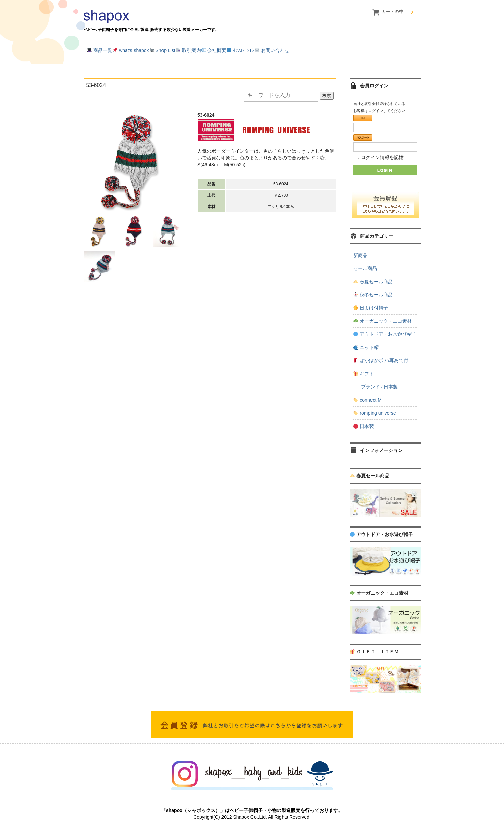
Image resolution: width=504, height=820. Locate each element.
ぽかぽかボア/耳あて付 (381, 352)
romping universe (375, 404)
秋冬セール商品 (373, 286)
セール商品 (365, 260)
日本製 (364, 417)
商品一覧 (103, 48)
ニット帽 (366, 339)
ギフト (364, 365)
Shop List (194, 48)
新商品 (360, 246)
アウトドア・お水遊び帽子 (385, 325)
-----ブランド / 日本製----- (380, 378)
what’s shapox (148, 48)
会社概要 (273, 48)
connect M (367, 391)
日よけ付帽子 (371, 299)
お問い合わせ (359, 48)
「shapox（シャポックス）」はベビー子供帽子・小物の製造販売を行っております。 (252, 801)
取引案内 (233, 48)
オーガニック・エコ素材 (382, 312)
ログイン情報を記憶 (379, 148)
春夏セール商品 (373, 273)
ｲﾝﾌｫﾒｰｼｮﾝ (313, 48)
